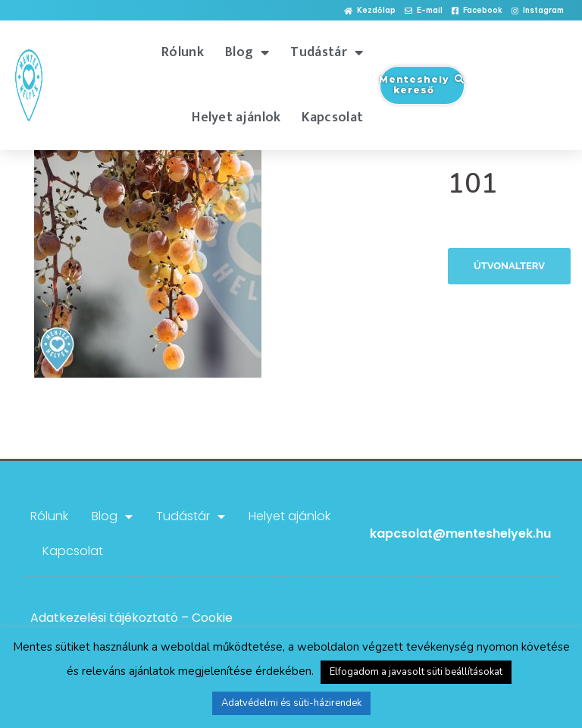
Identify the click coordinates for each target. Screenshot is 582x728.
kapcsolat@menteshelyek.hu (460, 533)
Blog (247, 52)
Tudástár (327, 52)
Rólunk (183, 52)
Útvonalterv (509, 266)
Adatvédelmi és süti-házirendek (291, 703)
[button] (370, 11)
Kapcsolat (332, 118)
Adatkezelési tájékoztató (104, 618)
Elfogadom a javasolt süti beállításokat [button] (416, 672)
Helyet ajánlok (236, 118)
